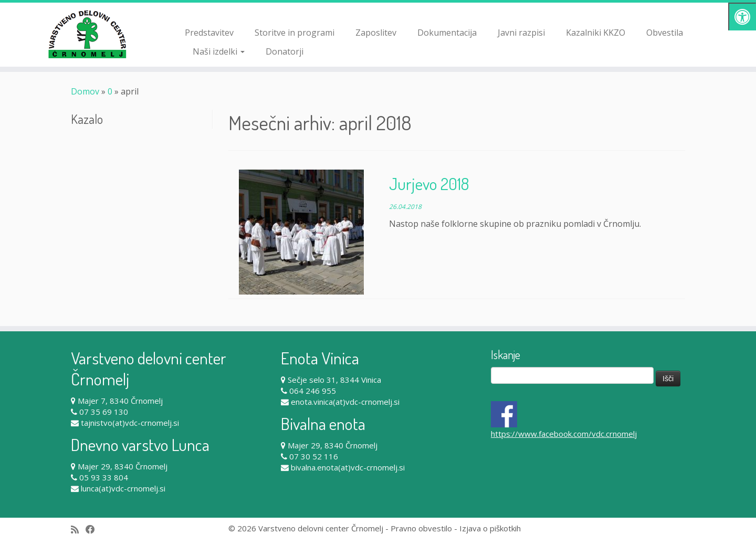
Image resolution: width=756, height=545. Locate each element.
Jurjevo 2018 (429, 184)
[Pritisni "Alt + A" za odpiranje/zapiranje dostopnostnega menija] (742, 17)
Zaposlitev (376, 33)
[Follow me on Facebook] (94, 530)
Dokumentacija (447, 33)
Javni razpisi (521, 33)
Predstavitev (209, 33)
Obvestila (665, 33)
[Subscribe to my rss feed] (78, 530)
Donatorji (285, 51)
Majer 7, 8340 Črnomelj (120, 401)
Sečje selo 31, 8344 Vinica (334, 380)
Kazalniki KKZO (596, 33)
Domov (85, 91)
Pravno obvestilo (421, 528)
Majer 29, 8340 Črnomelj (123, 466)
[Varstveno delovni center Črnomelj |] (87, 34)
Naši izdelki (219, 51)
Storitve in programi (295, 33)
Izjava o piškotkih (490, 528)
